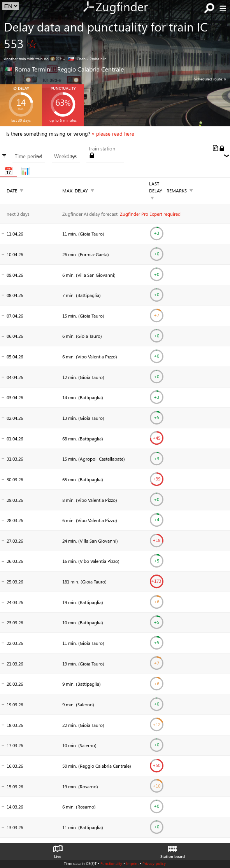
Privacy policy (154, 863)
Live (58, 850)
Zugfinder (115, 7)
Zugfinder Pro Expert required (150, 214)
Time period (29, 156)
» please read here (113, 134)
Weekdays (66, 156)
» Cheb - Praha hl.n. (85, 59)
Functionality (111, 863)
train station (102, 148)
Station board (173, 850)
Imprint (132, 863)
